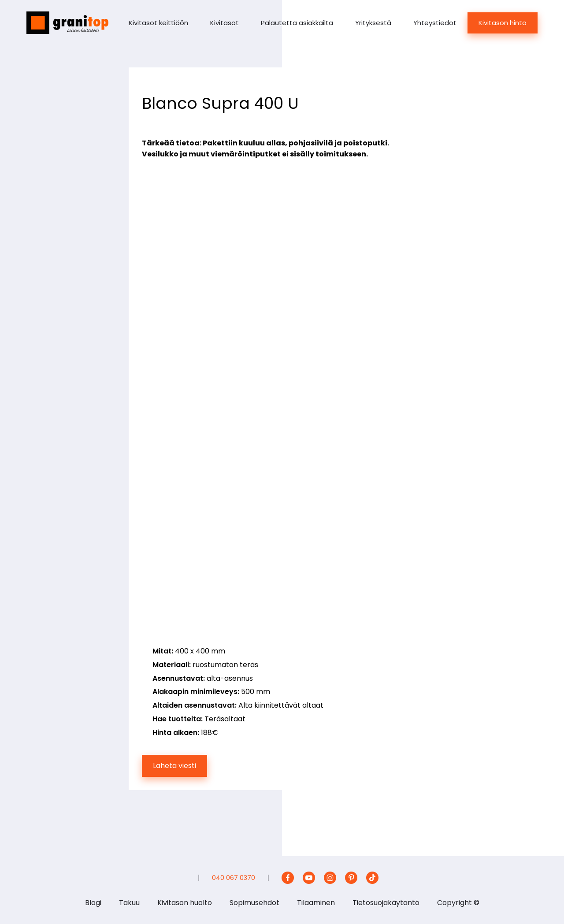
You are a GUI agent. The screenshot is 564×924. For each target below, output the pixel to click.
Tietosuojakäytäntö (386, 903)
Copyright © (458, 903)
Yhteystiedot (435, 23)
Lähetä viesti (174, 766)
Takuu (129, 903)
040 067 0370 (234, 878)
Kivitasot (224, 23)
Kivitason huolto (185, 903)
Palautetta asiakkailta (297, 23)
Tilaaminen (316, 903)
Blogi (93, 903)
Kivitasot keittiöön (158, 23)
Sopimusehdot (254, 903)
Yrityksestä (373, 23)
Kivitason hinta (503, 23)
